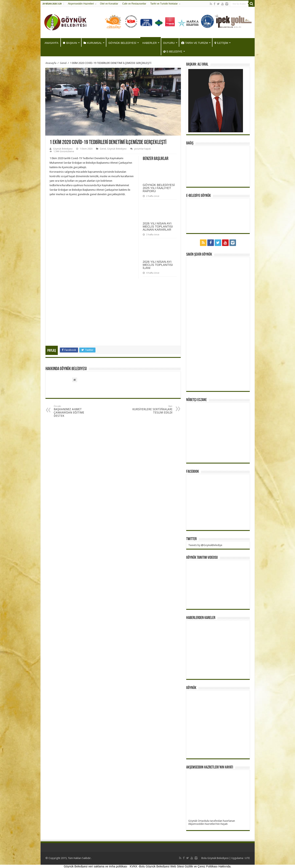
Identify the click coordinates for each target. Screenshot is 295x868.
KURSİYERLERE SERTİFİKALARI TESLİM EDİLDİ (151, 410)
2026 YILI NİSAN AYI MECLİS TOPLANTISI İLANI (158, 265)
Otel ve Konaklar (109, 4)
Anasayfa (51, 63)
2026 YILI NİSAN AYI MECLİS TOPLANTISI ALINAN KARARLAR (158, 226)
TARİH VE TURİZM (195, 43)
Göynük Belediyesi (63, 149)
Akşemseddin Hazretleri (81, 4)
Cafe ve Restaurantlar (134, 4)
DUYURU (169, 43)
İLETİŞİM (221, 43)
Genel (63, 63)
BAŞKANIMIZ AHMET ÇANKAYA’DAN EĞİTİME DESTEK (75, 411)
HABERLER (150, 43)
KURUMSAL (93, 43)
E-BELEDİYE (173, 52)
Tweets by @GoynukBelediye (205, 545)
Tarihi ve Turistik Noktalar (164, 4)
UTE (247, 858)
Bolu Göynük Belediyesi (215, 858)
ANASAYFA (52, 43)
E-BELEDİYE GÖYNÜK (199, 196)
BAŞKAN (70, 43)
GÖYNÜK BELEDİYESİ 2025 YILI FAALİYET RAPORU (159, 188)
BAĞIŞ (190, 143)
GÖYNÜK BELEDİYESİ (122, 43)
